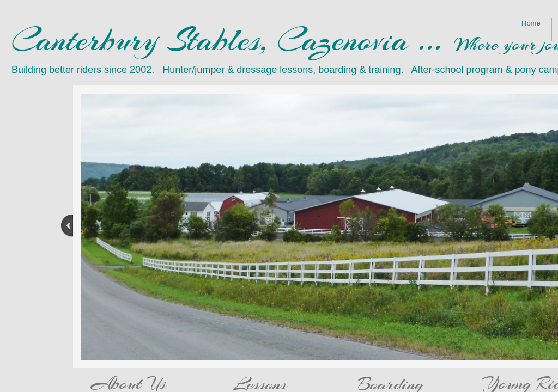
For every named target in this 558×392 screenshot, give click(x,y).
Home (531, 23)
